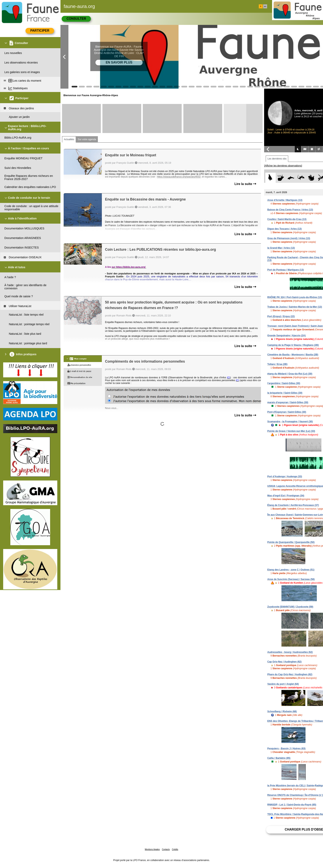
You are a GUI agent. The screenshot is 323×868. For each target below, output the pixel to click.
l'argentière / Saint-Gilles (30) (284, 383)
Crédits (175, 849)
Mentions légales (152, 849)
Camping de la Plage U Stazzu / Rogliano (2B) (293, 345)
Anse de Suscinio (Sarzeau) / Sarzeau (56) (291, 579)
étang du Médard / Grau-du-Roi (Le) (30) (290, 374)
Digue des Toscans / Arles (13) (285, 229)
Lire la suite (245, 184)
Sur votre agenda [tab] (87, 139)
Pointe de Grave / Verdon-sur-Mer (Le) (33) (291, 431)
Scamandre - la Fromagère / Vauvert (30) (290, 422)
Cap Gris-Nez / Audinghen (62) (284, 662)
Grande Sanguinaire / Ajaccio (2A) (287, 336)
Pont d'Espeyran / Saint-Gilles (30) (287, 412)
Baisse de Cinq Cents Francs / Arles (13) (290, 210)
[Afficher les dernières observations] (283, 166)
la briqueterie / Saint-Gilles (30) (285, 393)
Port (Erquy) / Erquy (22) (281, 316)
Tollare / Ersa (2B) (277, 364)
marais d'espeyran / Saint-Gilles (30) (288, 402)
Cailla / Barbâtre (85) (279, 758)
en (265, 6)
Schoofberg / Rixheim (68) (282, 711)
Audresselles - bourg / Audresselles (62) (290, 652)
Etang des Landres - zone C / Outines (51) (291, 570)
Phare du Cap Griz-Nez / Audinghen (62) (290, 674)
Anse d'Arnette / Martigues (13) (285, 200)
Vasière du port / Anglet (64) (283, 684)
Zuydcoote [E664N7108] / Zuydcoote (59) (290, 607)
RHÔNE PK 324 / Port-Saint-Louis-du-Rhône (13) (295, 297)
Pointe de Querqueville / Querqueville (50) (291, 542)
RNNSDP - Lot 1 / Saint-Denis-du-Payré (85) (292, 805)
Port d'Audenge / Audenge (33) (285, 477)
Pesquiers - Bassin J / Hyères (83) (286, 749)
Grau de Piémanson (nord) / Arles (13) (289, 238)
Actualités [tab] (69, 139)
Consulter (76, 19)
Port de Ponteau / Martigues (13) (286, 270)
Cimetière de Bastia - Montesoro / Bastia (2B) (293, 355)
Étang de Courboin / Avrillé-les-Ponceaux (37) (293, 505)
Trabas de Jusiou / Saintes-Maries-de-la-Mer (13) (295, 307)
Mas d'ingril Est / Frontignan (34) (286, 496)
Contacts (166, 849)
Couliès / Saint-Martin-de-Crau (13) (287, 219)
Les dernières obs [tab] (277, 159)
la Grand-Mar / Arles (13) (281, 248)
